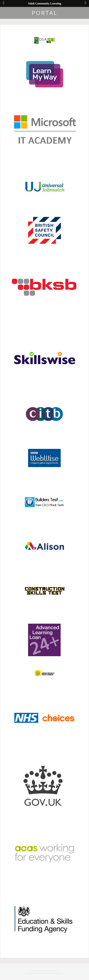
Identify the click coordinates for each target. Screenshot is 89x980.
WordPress (60, 973)
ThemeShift (42, 973)
